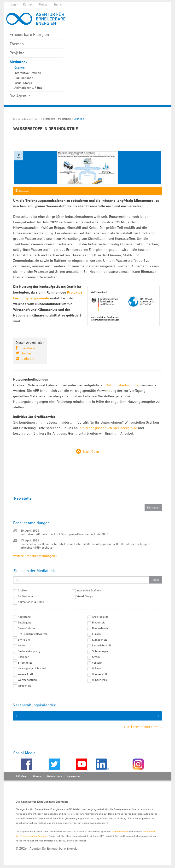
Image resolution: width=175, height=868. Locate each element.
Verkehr (97, 663)
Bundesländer (101, 628)
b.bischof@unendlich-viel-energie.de (108, 428)
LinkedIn (28, 358)
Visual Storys (23, 83)
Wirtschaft (24, 686)
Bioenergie (99, 622)
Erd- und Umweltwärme (33, 634)
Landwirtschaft (102, 645)
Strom (96, 657)
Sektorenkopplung (29, 651)
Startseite (49, 119)
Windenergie (100, 680)
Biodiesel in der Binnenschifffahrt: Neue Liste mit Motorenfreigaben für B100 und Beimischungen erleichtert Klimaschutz (85, 546)
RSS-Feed (21, 776)
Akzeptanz (24, 617)
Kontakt (28, 4)
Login (15, 4)
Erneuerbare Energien (29, 34)
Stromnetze (25, 663)
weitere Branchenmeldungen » (35, 556)
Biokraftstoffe (26, 628)
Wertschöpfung (27, 680)
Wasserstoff (100, 674)
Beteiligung (25, 622)
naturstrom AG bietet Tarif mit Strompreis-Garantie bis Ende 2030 (64, 534)
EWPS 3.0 (24, 640)
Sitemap (37, 776)
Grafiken (20, 68)
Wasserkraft (25, 674)
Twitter (26, 353)
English (58, 4)
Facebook (28, 348)
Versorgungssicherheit (32, 668)
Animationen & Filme (28, 87)
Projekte (17, 53)
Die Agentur (20, 96)
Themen (17, 44)
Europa (96, 634)
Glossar (44, 4)
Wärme (96, 668)
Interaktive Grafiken (28, 73)
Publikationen (24, 78)
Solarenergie (100, 651)
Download (24, 191)
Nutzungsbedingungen (123, 385)
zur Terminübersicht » (143, 727)
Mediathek (19, 62)
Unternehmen (120, 831)
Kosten (22, 645)
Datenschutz (55, 776)
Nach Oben (91, 451)
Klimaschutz (100, 640)
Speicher (23, 657)
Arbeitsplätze (100, 617)
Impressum (74, 776)
